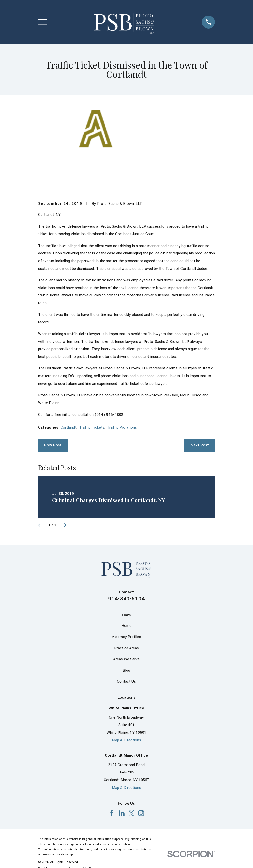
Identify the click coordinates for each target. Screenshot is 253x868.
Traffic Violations (122, 427)
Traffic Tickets (92, 427)
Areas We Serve (126, 659)
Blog (126, 670)
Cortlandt (68, 427)
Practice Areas (126, 648)
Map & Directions (126, 740)
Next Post (200, 445)
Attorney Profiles (126, 637)
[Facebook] (112, 813)
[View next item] (63, 525)
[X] (131, 813)
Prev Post (53, 445)
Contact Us (126, 681)
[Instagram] (141, 813)
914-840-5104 (126, 599)
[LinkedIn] (122, 813)
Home (126, 626)
